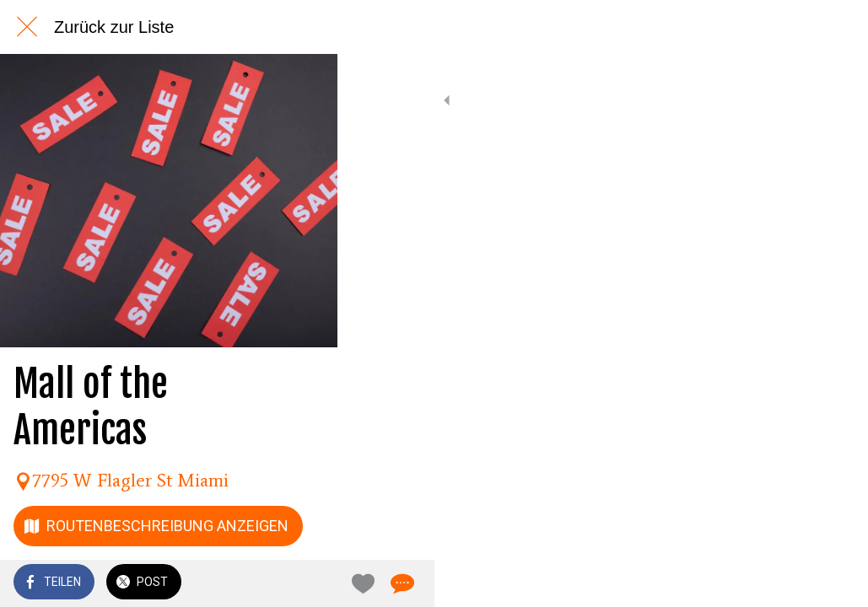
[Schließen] (27, 27)
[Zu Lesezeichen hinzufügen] (794, 583)
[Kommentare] (834, 583)
